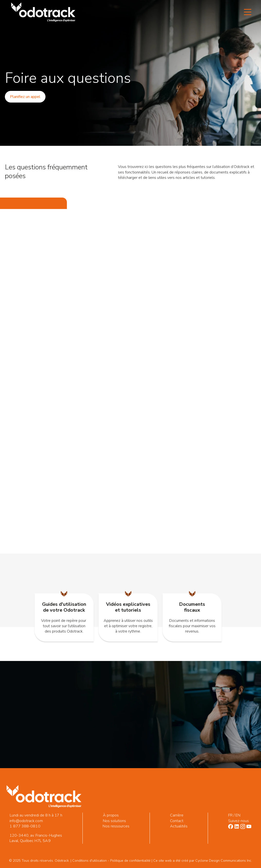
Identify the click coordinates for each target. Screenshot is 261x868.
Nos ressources (116, 826)
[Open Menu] (248, 12)
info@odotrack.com (26, 821)
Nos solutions (115, 821)
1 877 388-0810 (25, 826)
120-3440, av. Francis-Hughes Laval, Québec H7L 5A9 (36, 838)
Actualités (179, 826)
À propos (111, 815)
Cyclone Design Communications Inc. (224, 861)
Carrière (177, 815)
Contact (177, 821)
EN (238, 815)
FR (230, 815)
